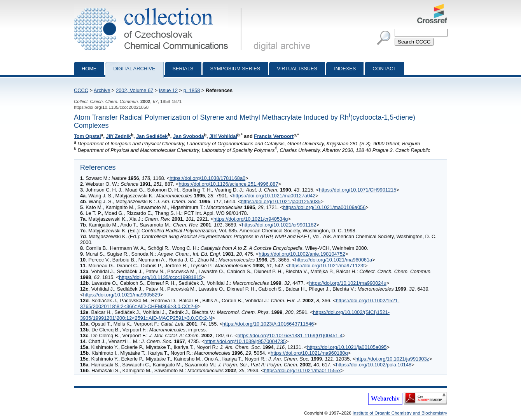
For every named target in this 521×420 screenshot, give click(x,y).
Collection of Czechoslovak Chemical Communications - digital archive (159, 7)
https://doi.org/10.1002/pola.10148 (374, 365)
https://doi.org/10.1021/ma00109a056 (324, 207)
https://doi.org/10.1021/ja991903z (392, 359)
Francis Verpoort (274, 136)
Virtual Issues (297, 69)
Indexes (345, 69)
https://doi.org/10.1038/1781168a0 (207, 178)
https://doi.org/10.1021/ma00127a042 (274, 196)
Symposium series (235, 69)
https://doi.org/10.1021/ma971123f (327, 266)
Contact (384, 69)
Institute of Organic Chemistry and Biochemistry (400, 413)
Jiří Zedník (119, 136)
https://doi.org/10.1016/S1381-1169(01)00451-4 (290, 335)
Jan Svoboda (189, 136)
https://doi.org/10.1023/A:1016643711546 (268, 324)
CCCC (81, 90)
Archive (102, 90)
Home (89, 69)
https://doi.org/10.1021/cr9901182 (279, 225)
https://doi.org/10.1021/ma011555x (302, 370)
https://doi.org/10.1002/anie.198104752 (302, 254)
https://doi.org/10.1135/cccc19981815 (160, 277)
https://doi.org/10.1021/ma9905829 (122, 295)
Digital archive (134, 69)
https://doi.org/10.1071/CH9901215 (358, 190)
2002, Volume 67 (135, 90)
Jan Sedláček (152, 136)
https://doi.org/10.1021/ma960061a (334, 260)
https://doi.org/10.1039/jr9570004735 (245, 341)
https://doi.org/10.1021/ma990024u (348, 283)
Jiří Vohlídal (223, 136)
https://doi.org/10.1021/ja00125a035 (281, 201)
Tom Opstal (87, 136)
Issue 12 (168, 90)
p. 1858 (192, 90)
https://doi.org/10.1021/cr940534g (251, 219)
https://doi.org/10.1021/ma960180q (309, 353)
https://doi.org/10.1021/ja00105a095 (347, 347)
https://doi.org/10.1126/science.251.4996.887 (228, 184)
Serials (183, 69)
